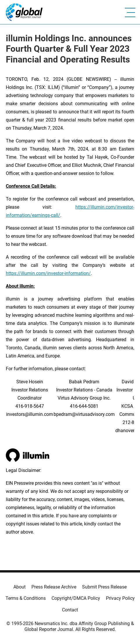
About (20, 587)
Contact (70, 610)
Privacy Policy (120, 598)
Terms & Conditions (26, 598)
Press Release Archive (54, 587)
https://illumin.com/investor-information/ (48, 273)
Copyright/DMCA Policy (76, 598)
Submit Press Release (104, 587)
